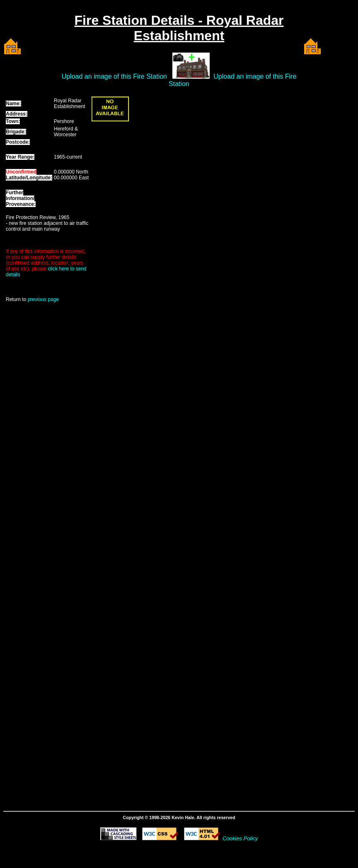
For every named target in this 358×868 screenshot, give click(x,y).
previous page (43, 299)
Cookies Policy (240, 838)
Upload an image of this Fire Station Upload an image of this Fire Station (179, 80)
